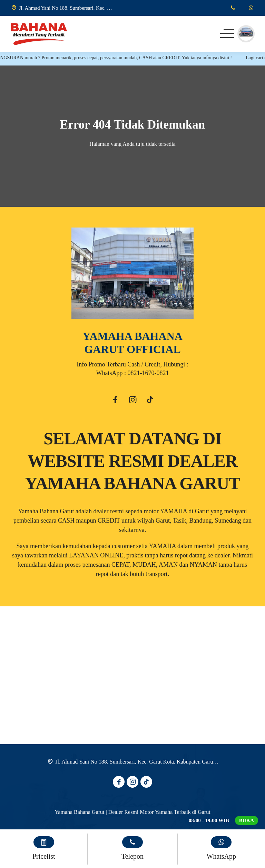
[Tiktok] (150, 401)
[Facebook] (115, 401)
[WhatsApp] (251, 8)
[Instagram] (132, 401)
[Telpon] (233, 8)
